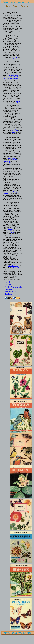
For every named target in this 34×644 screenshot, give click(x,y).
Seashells (9, 289)
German (6, 2)
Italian (12, 1)
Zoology (8, 294)
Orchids (8, 285)
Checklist (22, 2)
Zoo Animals (10, 292)
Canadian (27, 1)
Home (29, 2)
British (19, 1)
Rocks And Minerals (13, 287)
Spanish (5, 1)
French (14, 2)
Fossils (8, 282)
